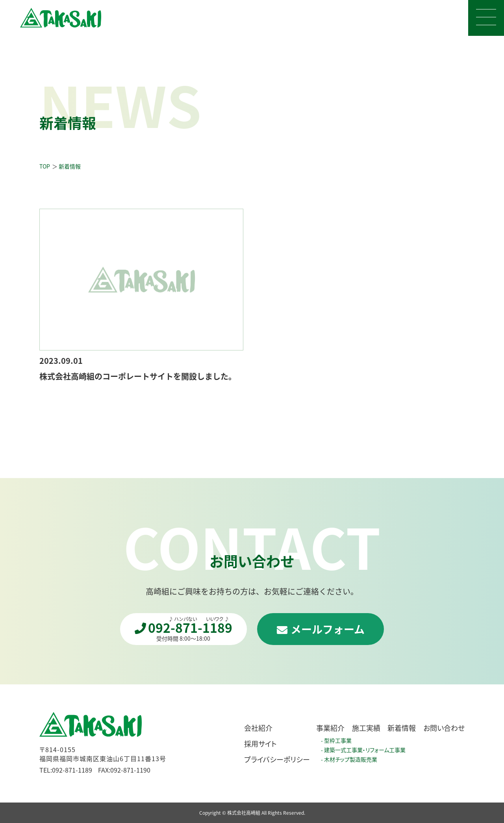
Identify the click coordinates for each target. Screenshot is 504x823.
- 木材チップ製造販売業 (349, 759)
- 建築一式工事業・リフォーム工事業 (363, 750)
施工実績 (366, 728)
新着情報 (402, 728)
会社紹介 (258, 728)
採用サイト (260, 743)
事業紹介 (330, 728)
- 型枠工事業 (336, 740)
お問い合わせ (444, 728)
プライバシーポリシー (277, 759)
